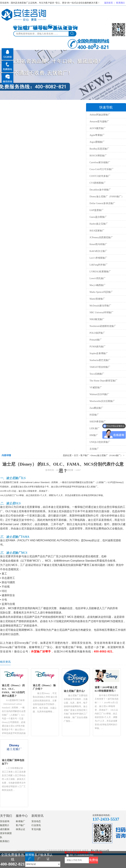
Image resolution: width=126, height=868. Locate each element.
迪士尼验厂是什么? (74, 691)
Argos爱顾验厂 (97, 142)
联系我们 (121, 3)
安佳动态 (36, 821)
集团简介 (5, 825)
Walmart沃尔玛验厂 (99, 394)
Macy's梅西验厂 (98, 285)
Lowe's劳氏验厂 (98, 278)
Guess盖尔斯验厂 (98, 217)
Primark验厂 (96, 340)
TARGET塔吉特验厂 (100, 367)
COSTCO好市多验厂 (100, 176)
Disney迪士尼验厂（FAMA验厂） (107, 197)
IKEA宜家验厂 (97, 231)
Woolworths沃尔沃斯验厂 (102, 401)
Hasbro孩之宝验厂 (99, 224)
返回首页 (109, 3)
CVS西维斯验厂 (98, 183)
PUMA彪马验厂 (98, 347)
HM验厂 (94, 435)
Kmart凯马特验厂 (98, 244)
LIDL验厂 (95, 428)
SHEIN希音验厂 (98, 422)
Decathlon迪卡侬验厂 (100, 190)
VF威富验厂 (96, 388)
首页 (76, 455)
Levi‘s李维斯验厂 (98, 258)
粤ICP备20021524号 (100, 850)
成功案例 (5, 829)
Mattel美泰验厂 (97, 299)
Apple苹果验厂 (97, 135)
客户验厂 (20, 825)
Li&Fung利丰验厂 (99, 265)
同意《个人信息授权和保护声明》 (82, 855)
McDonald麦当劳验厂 (100, 306)
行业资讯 (36, 825)
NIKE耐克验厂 (97, 319)
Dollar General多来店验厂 (102, 203)
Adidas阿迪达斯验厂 (100, 115)
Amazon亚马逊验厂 (99, 122)
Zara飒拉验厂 (96, 408)
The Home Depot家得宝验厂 (103, 381)
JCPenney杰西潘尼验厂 (101, 237)
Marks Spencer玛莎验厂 (101, 292)
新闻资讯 (37, 816)
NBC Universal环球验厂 (101, 312)
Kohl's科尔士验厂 (98, 251)
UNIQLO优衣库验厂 (100, 442)
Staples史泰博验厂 (99, 353)
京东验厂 (94, 449)
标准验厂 (20, 821)
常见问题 (36, 829)
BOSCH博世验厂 (98, 156)
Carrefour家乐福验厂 (100, 162)
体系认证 (20, 829)
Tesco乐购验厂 (97, 374)
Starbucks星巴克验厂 (100, 360)
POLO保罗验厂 (97, 333)
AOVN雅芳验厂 (98, 128)
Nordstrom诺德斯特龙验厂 (103, 326)
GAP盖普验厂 (97, 210)
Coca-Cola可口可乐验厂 (102, 169)
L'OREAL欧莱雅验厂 (100, 272)
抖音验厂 (94, 415)
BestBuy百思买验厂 (99, 149)
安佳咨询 (5, 821)
